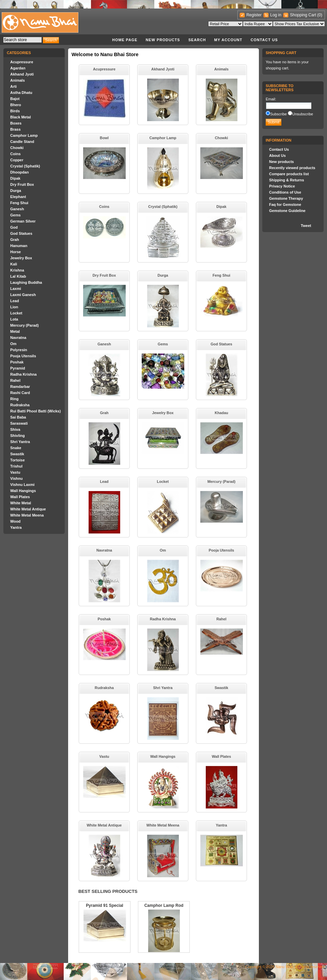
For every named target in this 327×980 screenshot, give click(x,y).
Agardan (18, 68)
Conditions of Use (285, 192)
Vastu (15, 472)
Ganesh (17, 209)
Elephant (18, 197)
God (14, 227)
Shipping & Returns (287, 180)
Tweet (306, 226)
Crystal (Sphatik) (25, 166)
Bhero (16, 105)
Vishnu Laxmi (22, 485)
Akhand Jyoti (22, 74)
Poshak (17, 362)
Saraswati (19, 423)
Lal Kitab (18, 276)
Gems (15, 215)
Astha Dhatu (21, 93)
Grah (15, 240)
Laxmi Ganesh (23, 295)
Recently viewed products (292, 168)
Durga (16, 191)
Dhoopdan (19, 172)
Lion (14, 307)
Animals (18, 80)
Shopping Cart (303, 15)
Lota (14, 319)
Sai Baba (18, 417)
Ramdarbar (20, 387)
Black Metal (21, 117)
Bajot (15, 99)
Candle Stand (22, 142)
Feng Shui (19, 203)
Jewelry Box (21, 258)
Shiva (15, 429)
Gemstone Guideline (287, 211)
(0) (320, 15)
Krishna (17, 270)
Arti (13, 86)
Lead (15, 301)
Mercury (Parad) (25, 325)
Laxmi (16, 289)
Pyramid (18, 368)
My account (228, 40)
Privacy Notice (282, 186)
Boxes (16, 123)
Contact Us (264, 40)
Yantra (16, 527)
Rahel (15, 380)
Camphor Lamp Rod (164, 905)
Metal (15, 331)
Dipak (15, 178)
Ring (14, 399)
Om (13, 344)
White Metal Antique (28, 509)
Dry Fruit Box (22, 184)
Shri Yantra (20, 442)
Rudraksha (20, 405)
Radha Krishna (24, 374)
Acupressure (22, 62)
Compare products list (289, 174)
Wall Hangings (23, 491)
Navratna (18, 338)
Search (197, 40)
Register (254, 15)
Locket (16, 313)
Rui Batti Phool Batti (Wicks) (35, 411)
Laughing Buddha (26, 282)
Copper (17, 160)
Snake (16, 448)
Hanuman (19, 246)
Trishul (16, 466)
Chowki (17, 148)
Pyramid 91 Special (104, 905)
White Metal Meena (27, 515)
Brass (15, 129)
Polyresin (19, 350)
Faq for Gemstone (285, 205)
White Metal (21, 503)
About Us (277, 156)
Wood (15, 521)
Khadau (221, 413)
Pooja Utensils (23, 356)
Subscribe (278, 114)
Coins (15, 154)
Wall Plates (20, 497)
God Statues (21, 233)
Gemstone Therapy (286, 198)
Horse (15, 252)
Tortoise (18, 460)
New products (163, 40)
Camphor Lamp (24, 135)
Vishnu (16, 478)
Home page (125, 40)
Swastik (17, 454)
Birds (15, 111)
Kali (14, 264)
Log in (276, 15)
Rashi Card (20, 393)
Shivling (18, 436)
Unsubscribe (303, 114)
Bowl (104, 138)
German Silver (23, 221)
